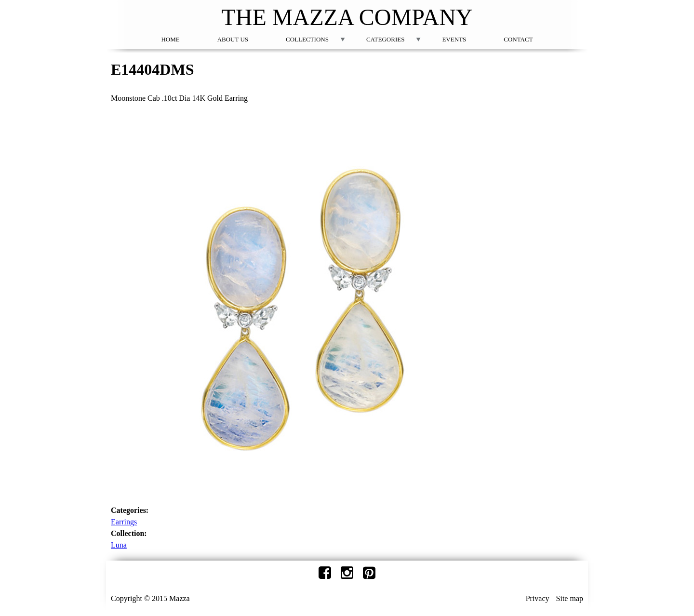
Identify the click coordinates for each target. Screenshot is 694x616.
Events (454, 39)
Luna (119, 545)
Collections (307, 39)
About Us (233, 39)
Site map (570, 598)
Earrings (124, 522)
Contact (518, 39)
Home (170, 39)
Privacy (538, 598)
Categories (385, 39)
